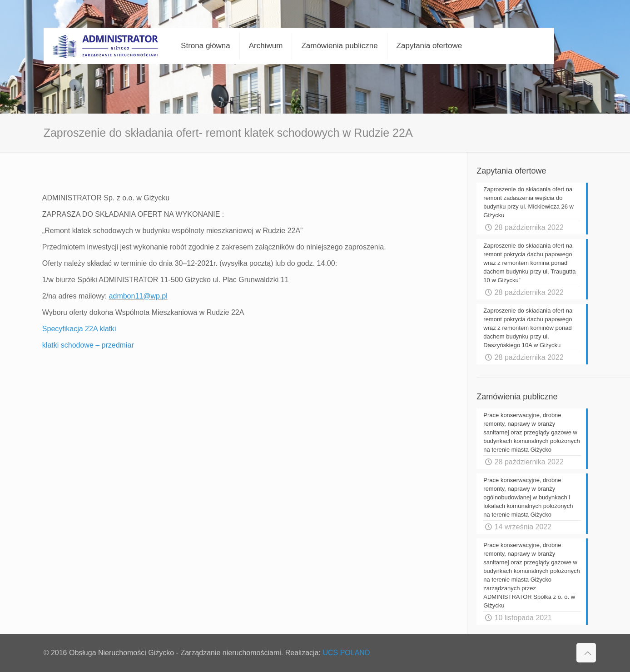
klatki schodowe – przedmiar (88, 345)
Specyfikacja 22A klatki (79, 329)
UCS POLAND (346, 653)
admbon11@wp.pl (138, 296)
